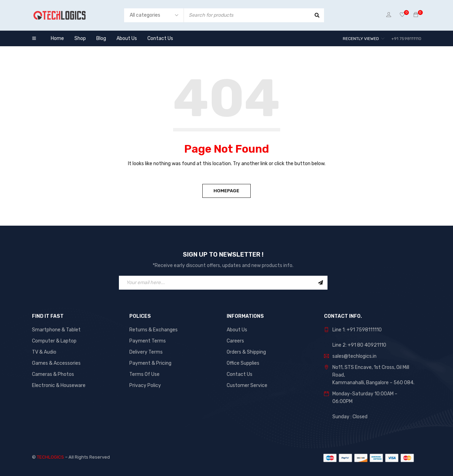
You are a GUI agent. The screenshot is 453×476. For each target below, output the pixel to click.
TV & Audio (44, 352)
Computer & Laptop (54, 341)
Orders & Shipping (246, 352)
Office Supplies (243, 363)
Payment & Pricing (150, 363)
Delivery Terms (146, 352)
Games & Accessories (56, 363)
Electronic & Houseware (59, 385)
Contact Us (240, 374)
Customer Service (247, 385)
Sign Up (321, 283)
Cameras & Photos (53, 374)
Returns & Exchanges (153, 330)
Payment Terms (148, 341)
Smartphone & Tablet (56, 330)
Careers (235, 341)
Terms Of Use (144, 374)
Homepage (227, 191)
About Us (237, 330)
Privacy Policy (145, 385)
